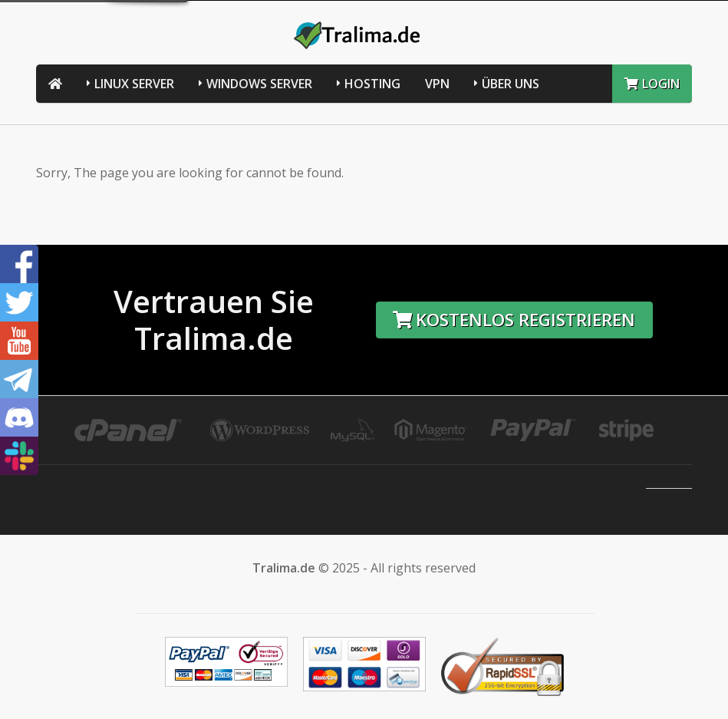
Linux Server (134, 84)
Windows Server (259, 84)
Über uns (511, 84)
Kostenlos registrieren (514, 320)
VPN (437, 84)
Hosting (372, 84)
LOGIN (652, 84)
